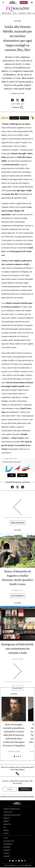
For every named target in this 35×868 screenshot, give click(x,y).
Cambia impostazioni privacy (12, 815)
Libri (11, 475)
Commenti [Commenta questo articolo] (17, 107)
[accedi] (32, 2)
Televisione (22, 13)
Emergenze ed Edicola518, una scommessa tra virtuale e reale (17, 648)
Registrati (25, 789)
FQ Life (15, 13)
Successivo (18, 596)
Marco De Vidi (18, 94)
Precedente (17, 523)
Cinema (29, 13)
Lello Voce (18, 659)
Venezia (22, 475)
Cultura (17, 21)
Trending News (6, 13)
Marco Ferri (15, 752)
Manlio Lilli (18, 590)
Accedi (10, 789)
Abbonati (24, 2)
